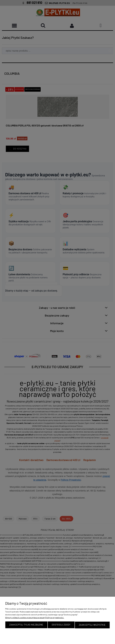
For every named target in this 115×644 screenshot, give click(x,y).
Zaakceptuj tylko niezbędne (26, 625)
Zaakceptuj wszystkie (92, 625)
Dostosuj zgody (61, 625)
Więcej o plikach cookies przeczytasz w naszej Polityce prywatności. (35, 618)
